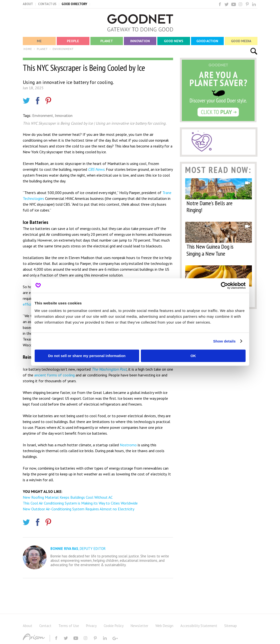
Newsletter (140, 626)
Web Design (164, 626)
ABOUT (28, 4)
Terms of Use (69, 626)
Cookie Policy (114, 626)
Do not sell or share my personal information (87, 356)
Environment (43, 115)
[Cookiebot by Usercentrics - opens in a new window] (224, 285)
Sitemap (231, 626)
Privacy (91, 626)
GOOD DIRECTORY (74, 4)
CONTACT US (47, 4)
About (28, 626)
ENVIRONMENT (63, 49)
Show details (224, 341)
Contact (45, 626)
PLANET (42, 49)
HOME (28, 49)
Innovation (64, 115)
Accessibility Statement (199, 626)
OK (193, 356)
